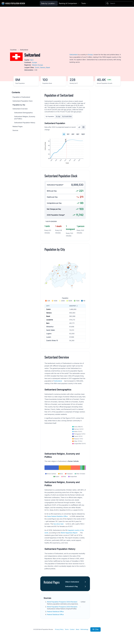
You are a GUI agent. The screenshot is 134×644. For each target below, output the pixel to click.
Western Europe (37, 65)
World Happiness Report (69, 533)
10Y (68, 134)
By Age (58, 116)
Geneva (43, 67)
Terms (67, 629)
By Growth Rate (67, 116)
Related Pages (18, 126)
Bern (32, 60)
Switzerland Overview (20, 109)
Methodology (84, 629)
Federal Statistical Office (56, 612)
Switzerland (74, 55)
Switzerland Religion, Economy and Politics (25, 118)
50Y (78, 134)
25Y (73, 134)
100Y (83, 134)
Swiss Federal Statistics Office (57, 516)
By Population (50, 116)
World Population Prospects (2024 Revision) (62, 602)
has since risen (59, 524)
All (64, 134)
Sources (15, 130)
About (78, 629)
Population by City (19, 105)
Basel (48, 67)
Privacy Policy (59, 629)
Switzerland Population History (25, 123)
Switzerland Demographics (23, 113)
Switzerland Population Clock (23, 101)
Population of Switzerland (21, 97)
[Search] (121, 3)
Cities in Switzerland (72, 582)
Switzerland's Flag (71, 586)
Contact (72, 629)
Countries (14, 50)
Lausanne (50, 320)
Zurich (37, 67)
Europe (35, 62)
